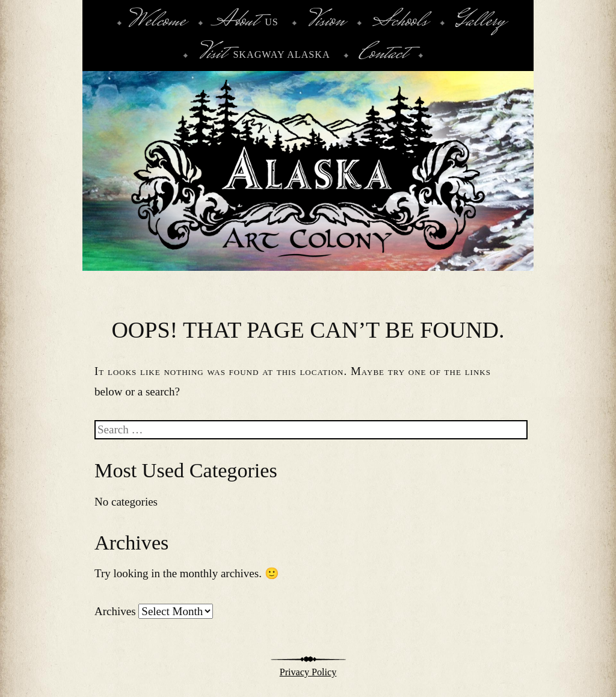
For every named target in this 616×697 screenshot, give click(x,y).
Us (246, 22)
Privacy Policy (308, 672)
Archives (115, 611)
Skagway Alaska (264, 55)
